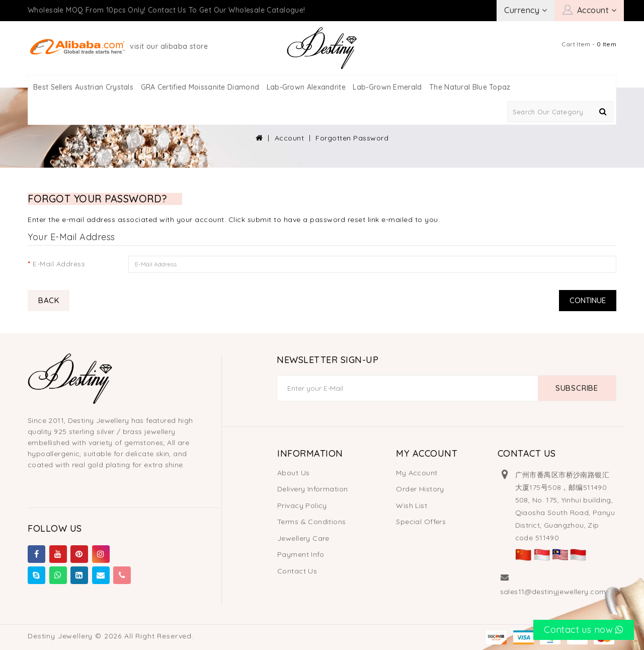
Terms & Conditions (312, 522)
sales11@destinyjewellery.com (553, 592)
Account (290, 138)
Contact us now (584, 630)
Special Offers (421, 522)
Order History (420, 489)
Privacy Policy (302, 505)
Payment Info (301, 554)
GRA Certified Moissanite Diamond (200, 87)
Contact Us (297, 571)
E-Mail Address (59, 264)
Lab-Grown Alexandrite (306, 87)
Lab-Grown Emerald (387, 87)
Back (49, 300)
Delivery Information (312, 489)
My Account (417, 473)
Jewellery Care (303, 538)
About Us (293, 473)
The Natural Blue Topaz (470, 87)
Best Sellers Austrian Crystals (83, 87)
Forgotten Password (352, 138)
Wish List (412, 505)
